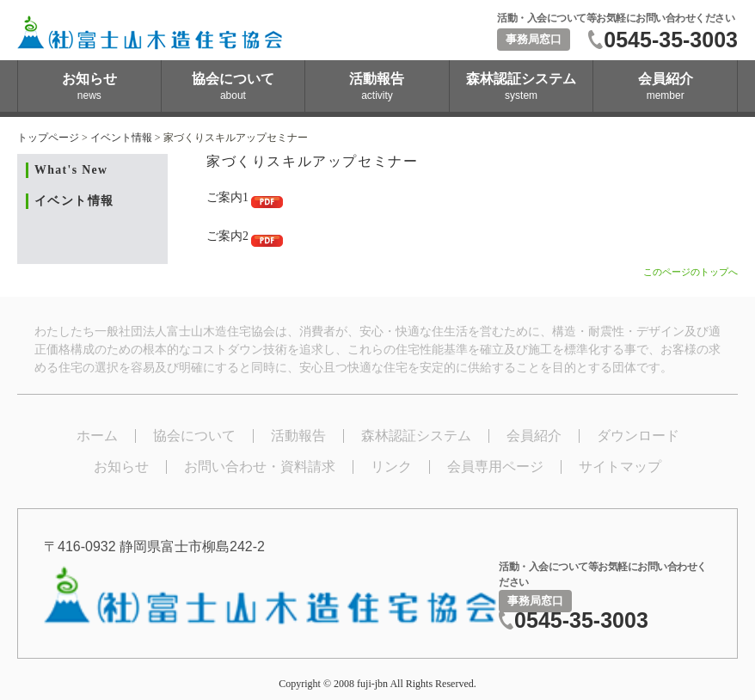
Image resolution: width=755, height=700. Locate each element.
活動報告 (298, 436)
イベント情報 (121, 138)
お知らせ (121, 467)
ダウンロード (638, 436)
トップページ (48, 138)
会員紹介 (534, 436)
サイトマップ (620, 467)
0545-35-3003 (671, 40)
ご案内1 (245, 197)
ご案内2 (245, 236)
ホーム (97, 436)
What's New (71, 170)
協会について (194, 436)
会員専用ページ (495, 467)
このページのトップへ (691, 272)
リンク (391, 467)
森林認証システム (416, 436)
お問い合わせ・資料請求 (260, 467)
